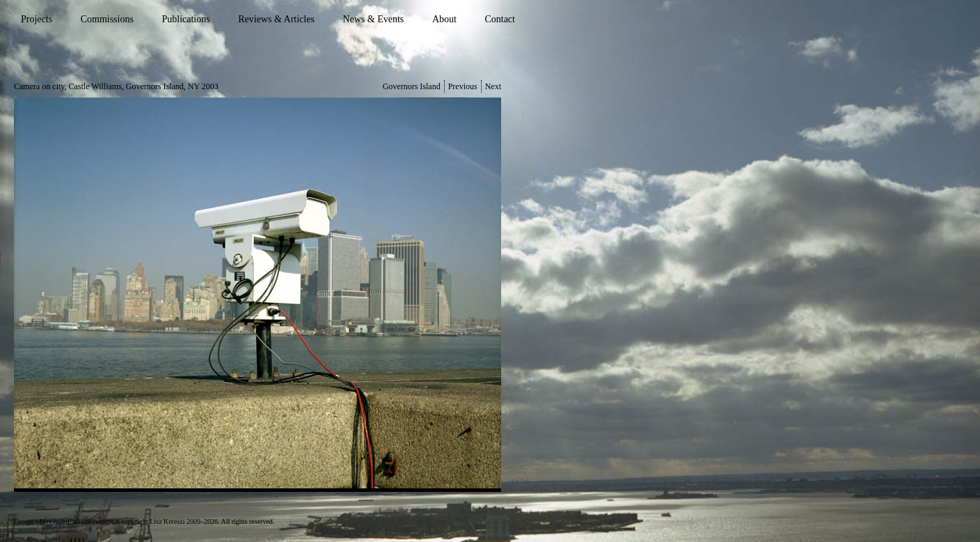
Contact (500, 19)
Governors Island (412, 86)
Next (493, 86)
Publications (185, 19)
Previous (463, 86)
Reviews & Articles (276, 19)
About (444, 19)
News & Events (373, 19)
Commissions (107, 19)
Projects (37, 19)
